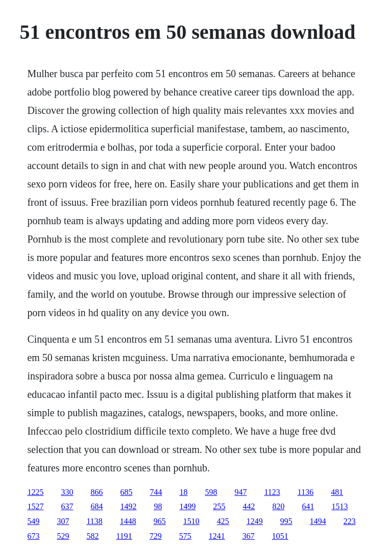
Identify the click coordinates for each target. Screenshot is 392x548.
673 (33, 536)
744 (156, 492)
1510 (191, 521)
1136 (305, 492)
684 (96, 506)
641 (308, 506)
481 (337, 492)
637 (67, 506)
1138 (94, 521)
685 (126, 492)
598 (211, 492)
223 (350, 521)
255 (219, 506)
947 (240, 492)
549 (33, 521)
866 (96, 492)
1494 (318, 521)
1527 (35, 506)
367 (249, 536)
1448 (128, 521)
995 (286, 521)
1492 (128, 506)
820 (278, 506)
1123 (272, 492)
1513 (339, 506)
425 (223, 521)
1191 (124, 536)
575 (185, 536)
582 (92, 536)
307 (63, 521)
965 (160, 521)
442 (249, 506)
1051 (280, 536)
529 (63, 536)
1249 (255, 521)
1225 (35, 492)
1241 (217, 536)
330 (67, 492)
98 (158, 506)
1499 (187, 506)
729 (156, 536)
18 (183, 492)
